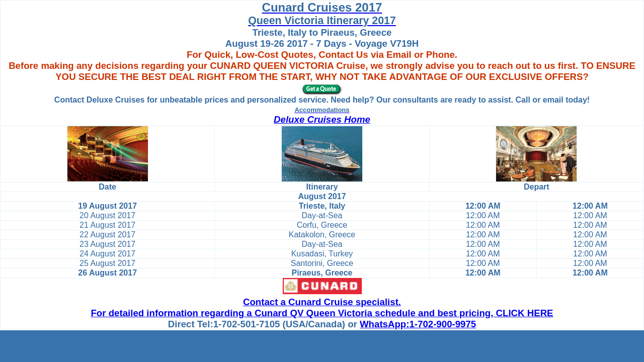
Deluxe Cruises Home (322, 119)
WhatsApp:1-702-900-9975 (418, 324)
